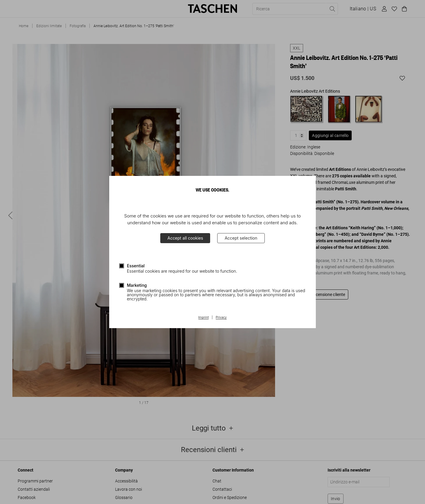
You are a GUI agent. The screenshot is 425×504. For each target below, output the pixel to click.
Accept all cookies (185, 238)
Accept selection (241, 238)
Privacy (221, 318)
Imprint (203, 318)
